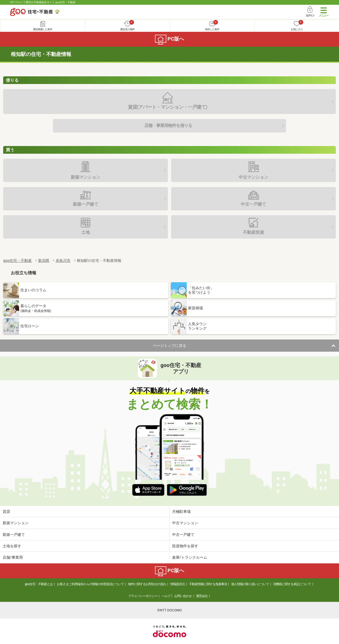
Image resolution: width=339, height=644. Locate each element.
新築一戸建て (14, 535)
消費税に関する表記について (292, 584)
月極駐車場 (181, 511)
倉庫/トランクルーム (190, 557)
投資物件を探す (185, 546)
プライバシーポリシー (143, 596)
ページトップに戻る (169, 346)
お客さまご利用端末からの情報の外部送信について (90, 584)
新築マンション (16, 523)
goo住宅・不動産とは (39, 584)
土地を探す (12, 546)
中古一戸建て (183, 535)
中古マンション (185, 523)
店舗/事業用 (13, 557)
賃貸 (6, 511)
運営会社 (202, 596)
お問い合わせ (183, 596)
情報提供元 (178, 584)
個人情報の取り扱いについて (250, 584)
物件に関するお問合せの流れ (147, 584)
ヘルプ (166, 596)
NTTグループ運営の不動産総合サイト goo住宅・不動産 (43, 2)
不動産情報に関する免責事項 (208, 584)
